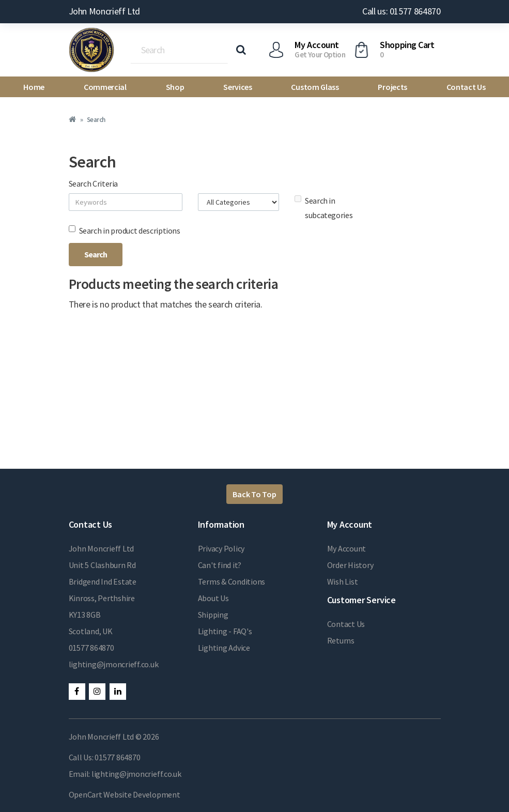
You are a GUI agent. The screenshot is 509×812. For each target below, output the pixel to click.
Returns (341, 640)
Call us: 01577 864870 (401, 11)
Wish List (343, 581)
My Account (347, 548)
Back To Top (254, 494)
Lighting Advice (224, 648)
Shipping (213, 615)
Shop (175, 87)
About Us (213, 598)
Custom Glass (315, 87)
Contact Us (466, 87)
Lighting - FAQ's (225, 631)
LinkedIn (118, 692)
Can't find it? (220, 565)
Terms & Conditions (232, 581)
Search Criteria (94, 183)
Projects (392, 87)
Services (237, 87)
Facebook (77, 692)
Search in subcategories (323, 208)
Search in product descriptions (125, 231)
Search (96, 120)
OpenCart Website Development (125, 794)
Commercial (105, 87)
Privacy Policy (221, 548)
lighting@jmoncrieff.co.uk (114, 664)
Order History (350, 565)
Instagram (97, 692)
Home (34, 87)
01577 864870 (91, 648)
